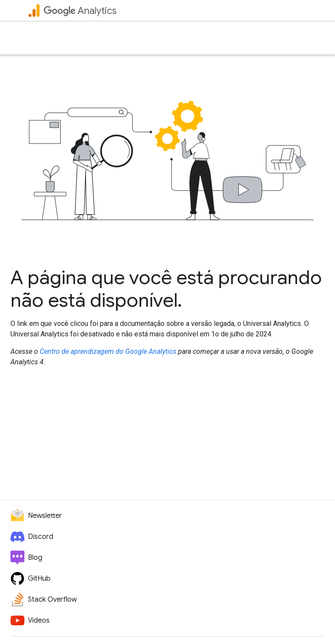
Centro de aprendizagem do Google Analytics (108, 351)
